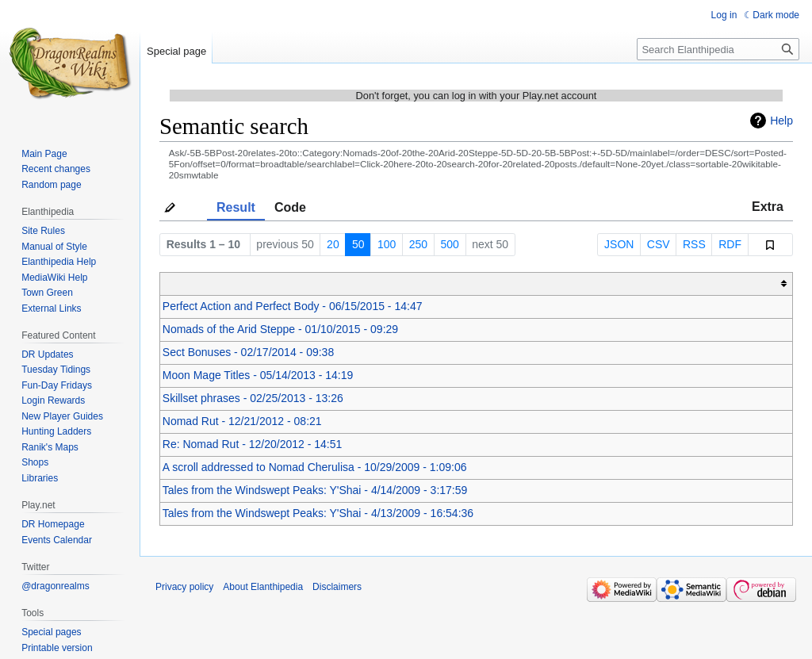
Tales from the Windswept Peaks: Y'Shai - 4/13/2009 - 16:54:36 (318, 513)
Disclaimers (337, 587)
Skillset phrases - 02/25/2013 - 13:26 (253, 398)
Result (236, 207)
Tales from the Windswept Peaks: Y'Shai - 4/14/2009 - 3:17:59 (315, 490)
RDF (730, 244)
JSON (619, 244)
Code (290, 207)
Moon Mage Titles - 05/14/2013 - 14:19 (258, 375)
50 (358, 244)
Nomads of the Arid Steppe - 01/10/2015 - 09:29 (280, 329)
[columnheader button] (477, 284)
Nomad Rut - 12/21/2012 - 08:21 (242, 421)
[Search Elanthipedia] (718, 49)
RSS (694, 244)
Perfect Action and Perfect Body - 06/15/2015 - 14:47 (293, 306)
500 (449, 244)
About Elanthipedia (263, 587)
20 (333, 244)
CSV (659, 244)
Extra (768, 207)
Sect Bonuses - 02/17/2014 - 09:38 (248, 352)
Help (781, 121)
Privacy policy (184, 587)
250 (418, 244)
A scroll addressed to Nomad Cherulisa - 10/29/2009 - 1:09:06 (315, 467)
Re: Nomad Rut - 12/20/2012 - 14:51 (252, 444)
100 (387, 244)
